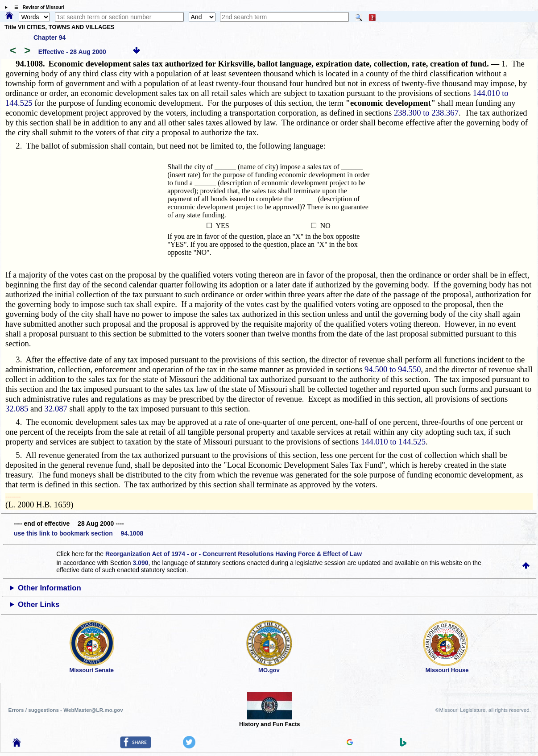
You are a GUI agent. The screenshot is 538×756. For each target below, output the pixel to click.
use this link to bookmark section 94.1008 (79, 533)
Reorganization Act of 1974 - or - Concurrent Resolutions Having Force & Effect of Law (234, 554)
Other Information (50, 588)
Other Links (39, 604)
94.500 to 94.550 (393, 369)
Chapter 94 (50, 37)
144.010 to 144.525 (393, 442)
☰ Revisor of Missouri (37, 7)
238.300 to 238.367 (426, 113)
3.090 (140, 563)
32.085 (17, 409)
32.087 (56, 409)
